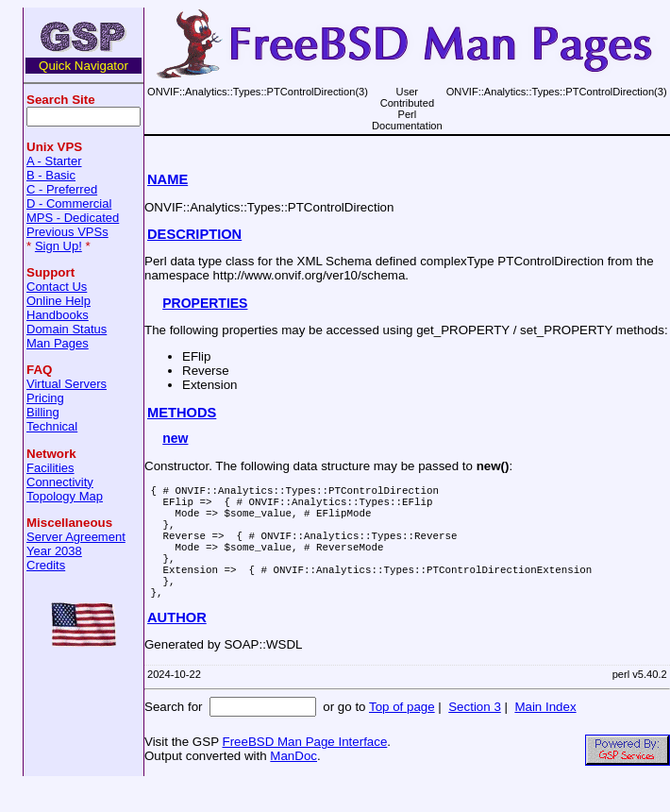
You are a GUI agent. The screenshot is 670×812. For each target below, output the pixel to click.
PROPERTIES (205, 303)
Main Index (545, 735)
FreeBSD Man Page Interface (304, 770)
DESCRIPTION (194, 234)
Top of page (402, 735)
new (175, 438)
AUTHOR (177, 646)
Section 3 (475, 735)
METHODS (182, 413)
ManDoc (293, 784)
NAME (167, 179)
